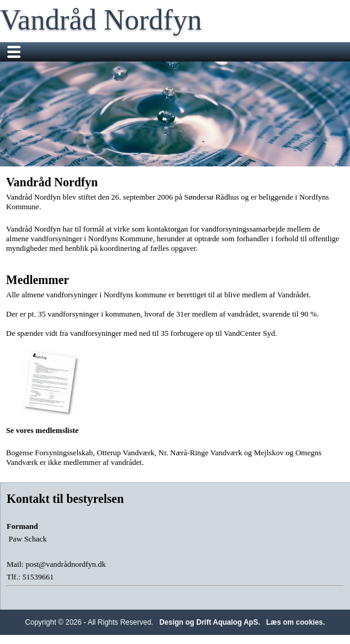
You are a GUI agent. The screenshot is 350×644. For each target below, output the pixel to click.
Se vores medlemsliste (51, 391)
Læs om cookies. (295, 622)
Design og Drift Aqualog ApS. (210, 622)
